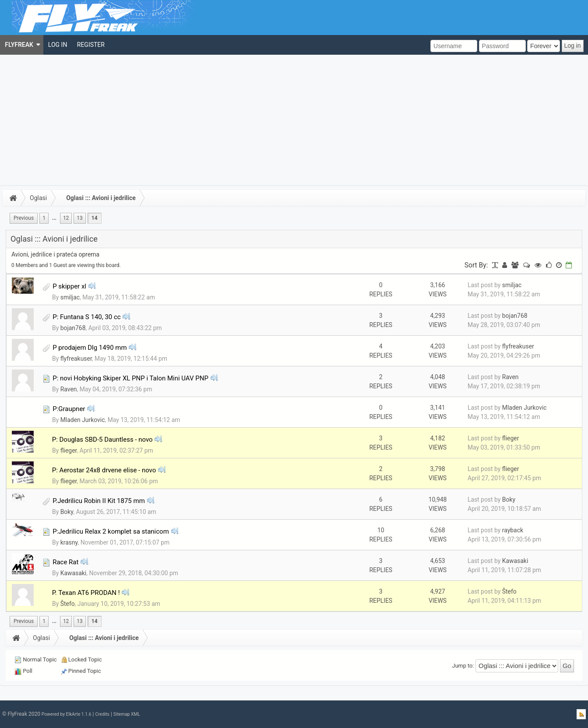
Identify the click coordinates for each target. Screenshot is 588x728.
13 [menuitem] (79, 218)
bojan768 (73, 328)
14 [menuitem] (95, 218)
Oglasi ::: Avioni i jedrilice (101, 198)
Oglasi (38, 198)
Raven (69, 389)
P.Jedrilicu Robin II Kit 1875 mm (99, 501)
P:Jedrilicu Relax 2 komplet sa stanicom (111, 531)
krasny (69, 542)
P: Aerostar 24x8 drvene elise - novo (104, 470)
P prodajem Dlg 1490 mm (90, 348)
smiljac (70, 297)
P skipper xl (69, 286)
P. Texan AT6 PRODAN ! (86, 593)
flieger (69, 450)
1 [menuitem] (44, 218)
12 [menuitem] (66, 218)
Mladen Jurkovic (83, 420)
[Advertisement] (294, 120)
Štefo (68, 604)
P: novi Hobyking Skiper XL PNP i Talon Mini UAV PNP (130, 378)
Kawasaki (73, 573)
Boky (67, 512)
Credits (102, 714)
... (54, 218)
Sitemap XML (127, 714)
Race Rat (65, 562)
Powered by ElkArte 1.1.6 (67, 714)
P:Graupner (69, 409)
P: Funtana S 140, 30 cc (86, 317)
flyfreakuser (76, 359)
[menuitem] (22, 45)
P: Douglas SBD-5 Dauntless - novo (102, 440)
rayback (513, 530)
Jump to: (463, 666)
